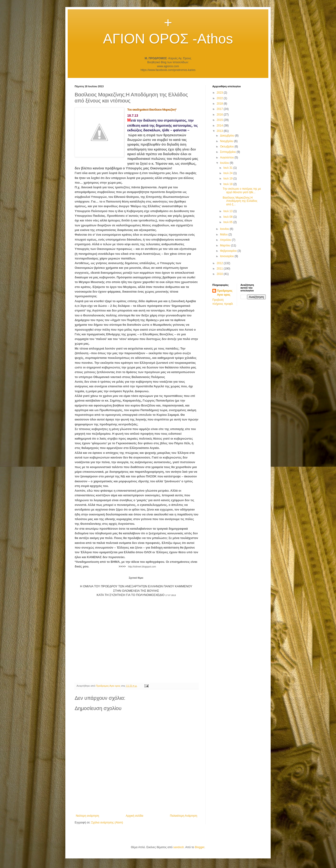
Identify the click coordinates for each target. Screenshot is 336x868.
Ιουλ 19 (228, 178)
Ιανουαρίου (227, 256)
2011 (220, 269)
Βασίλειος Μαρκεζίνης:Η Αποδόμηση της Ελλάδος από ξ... (240, 201)
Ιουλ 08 (228, 217)
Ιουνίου (225, 229)
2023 (220, 93)
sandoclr (179, 847)
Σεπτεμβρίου (228, 152)
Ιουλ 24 (228, 173)
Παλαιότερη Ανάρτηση (184, 816)
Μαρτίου (226, 245)
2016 (220, 115)
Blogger (200, 847)
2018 (220, 104)
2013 (220, 131)
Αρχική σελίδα (135, 816)
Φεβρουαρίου (229, 251)
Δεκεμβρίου (228, 136)
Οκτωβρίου (227, 147)
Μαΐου (224, 234)
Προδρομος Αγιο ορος (225, 293)
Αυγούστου (227, 157)
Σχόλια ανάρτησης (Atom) (107, 822)
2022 (220, 98)
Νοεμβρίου (227, 141)
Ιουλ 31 (228, 168)
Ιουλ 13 (228, 211)
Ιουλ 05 (228, 222)
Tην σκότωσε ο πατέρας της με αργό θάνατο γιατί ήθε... (242, 190)
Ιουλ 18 (228, 184)
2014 (220, 126)
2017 (220, 109)
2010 (220, 274)
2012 (220, 263)
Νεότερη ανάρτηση (87, 816)
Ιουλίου (225, 163)
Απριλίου (226, 240)
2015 (220, 120)
